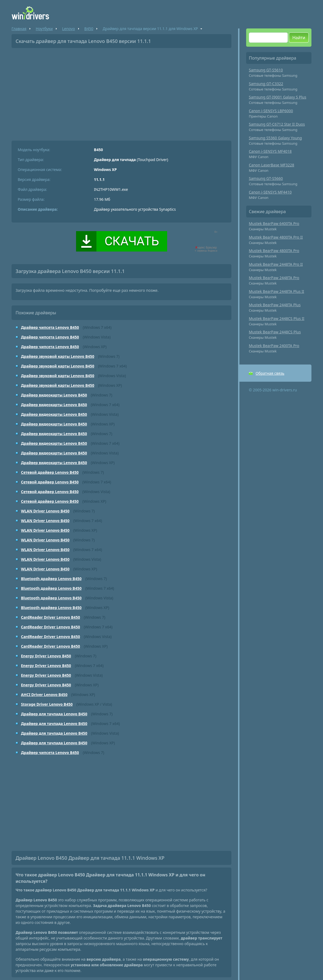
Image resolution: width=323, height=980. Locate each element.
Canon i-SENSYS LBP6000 (271, 111)
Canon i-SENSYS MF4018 (270, 151)
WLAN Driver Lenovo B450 (45, 511)
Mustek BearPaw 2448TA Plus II (277, 291)
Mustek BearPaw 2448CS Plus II (277, 318)
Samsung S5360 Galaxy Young (275, 138)
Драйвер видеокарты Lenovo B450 (54, 395)
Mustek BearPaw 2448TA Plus (275, 305)
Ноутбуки (44, 29)
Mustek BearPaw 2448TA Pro (274, 278)
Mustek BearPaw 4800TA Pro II (276, 237)
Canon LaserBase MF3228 (272, 165)
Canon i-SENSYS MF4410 (270, 192)
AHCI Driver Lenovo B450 (44, 695)
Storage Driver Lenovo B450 (47, 704)
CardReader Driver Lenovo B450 (51, 617)
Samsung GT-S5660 (266, 178)
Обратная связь (270, 373)
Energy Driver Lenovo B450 (46, 656)
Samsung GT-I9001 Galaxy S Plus (278, 97)
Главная (19, 29)
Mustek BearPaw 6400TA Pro (274, 223)
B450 (89, 29)
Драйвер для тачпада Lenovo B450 (54, 714)
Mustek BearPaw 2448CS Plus (275, 332)
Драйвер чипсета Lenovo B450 (50, 327)
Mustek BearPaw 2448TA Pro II (276, 264)
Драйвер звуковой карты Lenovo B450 (58, 356)
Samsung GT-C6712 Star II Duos (277, 124)
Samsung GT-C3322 (266, 84)
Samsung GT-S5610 (266, 70)
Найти (299, 38)
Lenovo (69, 29)
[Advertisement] (121, 92)
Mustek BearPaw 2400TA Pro (274, 346)
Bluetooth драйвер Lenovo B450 (51, 579)
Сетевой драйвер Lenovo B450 (50, 472)
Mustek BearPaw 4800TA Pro (274, 251)
